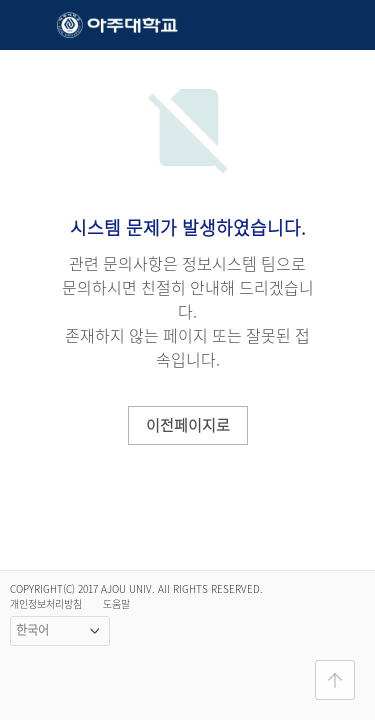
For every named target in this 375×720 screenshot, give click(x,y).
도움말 (116, 603)
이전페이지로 (188, 425)
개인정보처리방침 (46, 603)
